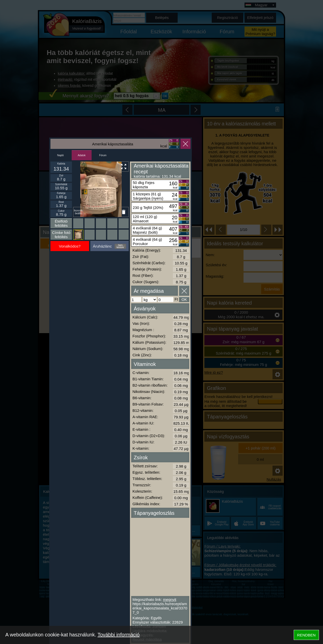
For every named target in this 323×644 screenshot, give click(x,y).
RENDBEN (306, 635)
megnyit (170, 599)
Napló (60, 155)
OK (184, 299)
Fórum (103, 155)
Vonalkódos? (70, 246)
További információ (118, 635)
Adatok (82, 155)
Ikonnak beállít (78, 212)
